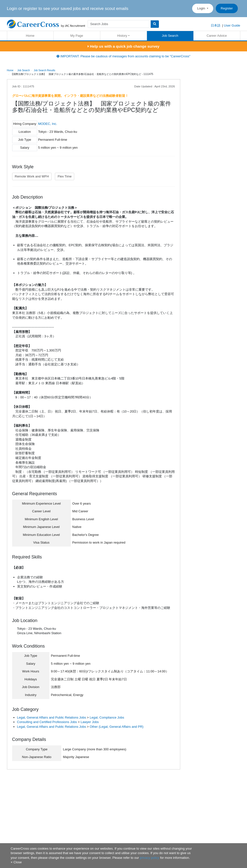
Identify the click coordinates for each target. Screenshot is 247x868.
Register (227, 8)
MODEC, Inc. (48, 124)
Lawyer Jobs (90, 722)
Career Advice (217, 36)
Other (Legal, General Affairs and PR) (117, 727)
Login (201, 8)
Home (30, 36)
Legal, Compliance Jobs (107, 717)
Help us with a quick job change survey (123, 46)
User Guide (232, 25)
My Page (77, 36)
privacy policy (149, 858)
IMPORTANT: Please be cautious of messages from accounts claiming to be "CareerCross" (123, 56)
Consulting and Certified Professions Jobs (47, 722)
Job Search (170, 36)
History (122, 36)
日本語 (216, 25)
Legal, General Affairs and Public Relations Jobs (52, 717)
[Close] (16, 862)
